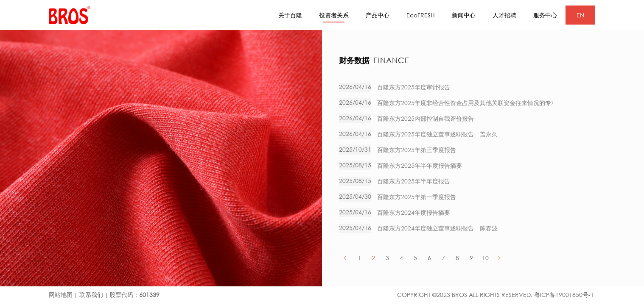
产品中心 (378, 15)
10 (485, 258)
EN (580, 15)
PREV (345, 258)
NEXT (499, 258)
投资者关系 (334, 17)
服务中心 (545, 15)
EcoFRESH (421, 15)
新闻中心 (464, 15)
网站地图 (61, 295)
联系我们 (91, 295)
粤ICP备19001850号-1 (564, 295)
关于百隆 (290, 15)
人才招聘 (504, 15)
